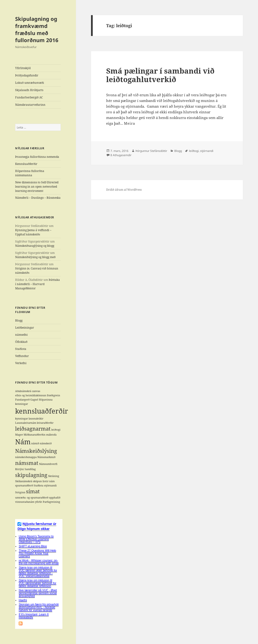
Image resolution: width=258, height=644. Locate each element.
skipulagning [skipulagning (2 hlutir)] (31, 475)
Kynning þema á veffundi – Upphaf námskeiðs (33, 232)
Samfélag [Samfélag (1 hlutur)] (30, 469)
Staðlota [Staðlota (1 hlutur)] (38, 485)
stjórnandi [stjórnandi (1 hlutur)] (50, 485)
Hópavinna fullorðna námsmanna (30, 173)
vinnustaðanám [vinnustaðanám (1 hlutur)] (25, 502)
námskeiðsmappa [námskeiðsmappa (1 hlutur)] (26, 457)
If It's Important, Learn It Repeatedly (34, 616)
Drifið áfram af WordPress (124, 190)
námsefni (21, 335)
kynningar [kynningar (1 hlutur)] (22, 419)
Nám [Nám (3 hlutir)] (23, 442)
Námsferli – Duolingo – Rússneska (38, 198)
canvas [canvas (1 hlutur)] (36, 391)
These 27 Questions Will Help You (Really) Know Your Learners (37, 553)
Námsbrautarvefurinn (30, 105)
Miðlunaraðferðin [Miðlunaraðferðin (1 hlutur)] (35, 435)
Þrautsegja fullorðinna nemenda (37, 157)
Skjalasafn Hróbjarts (29, 90)
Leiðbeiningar (25, 328)
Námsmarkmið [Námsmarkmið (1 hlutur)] (46, 457)
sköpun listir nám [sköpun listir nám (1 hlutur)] (44, 481)
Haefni (23, 600)
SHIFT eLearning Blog (33, 546)
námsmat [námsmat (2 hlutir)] (27, 463)
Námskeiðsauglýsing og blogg (35, 246)
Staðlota (21, 349)
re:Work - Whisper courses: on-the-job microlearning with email (39, 562)
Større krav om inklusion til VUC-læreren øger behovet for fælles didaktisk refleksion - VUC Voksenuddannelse (38, 572)
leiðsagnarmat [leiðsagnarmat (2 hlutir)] (33, 429)
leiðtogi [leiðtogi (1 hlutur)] (56, 430)
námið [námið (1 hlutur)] (35, 443)
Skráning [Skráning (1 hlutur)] (54, 476)
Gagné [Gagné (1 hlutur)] (34, 400)
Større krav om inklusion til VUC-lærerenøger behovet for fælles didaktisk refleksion (37, 583)
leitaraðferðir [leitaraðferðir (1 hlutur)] (45, 423)
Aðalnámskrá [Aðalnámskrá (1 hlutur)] (23, 391)
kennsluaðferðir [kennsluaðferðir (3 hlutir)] (42, 411)
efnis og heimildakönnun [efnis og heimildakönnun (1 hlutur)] (31, 395)
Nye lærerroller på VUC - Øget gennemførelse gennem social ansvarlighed (38, 593)
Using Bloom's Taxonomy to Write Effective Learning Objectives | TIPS (36, 539)
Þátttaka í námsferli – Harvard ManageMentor (37, 284)
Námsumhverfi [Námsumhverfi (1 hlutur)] (48, 464)
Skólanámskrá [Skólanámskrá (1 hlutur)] (24, 481)
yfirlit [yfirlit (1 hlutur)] (39, 502)
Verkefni (21, 363)
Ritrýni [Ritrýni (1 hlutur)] (20, 469)
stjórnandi (207, 151)
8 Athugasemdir (121, 155)
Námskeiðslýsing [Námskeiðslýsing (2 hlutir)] (36, 451)
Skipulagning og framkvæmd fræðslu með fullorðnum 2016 (37, 29)
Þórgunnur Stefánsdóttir (151, 151)
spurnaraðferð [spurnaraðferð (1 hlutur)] (24, 485)
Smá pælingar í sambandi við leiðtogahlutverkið (160, 75)
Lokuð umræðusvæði (30, 83)
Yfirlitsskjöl (23, 68)
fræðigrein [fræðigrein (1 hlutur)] (53, 395)
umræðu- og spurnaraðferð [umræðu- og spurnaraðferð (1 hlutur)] (32, 498)
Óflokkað (21, 342)
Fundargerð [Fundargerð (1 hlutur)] (22, 400)
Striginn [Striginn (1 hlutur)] (20, 492)
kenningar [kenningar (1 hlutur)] (22, 404)
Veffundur (22, 356)
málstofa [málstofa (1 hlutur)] (51, 435)
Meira (129, 123)
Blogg (19, 320)
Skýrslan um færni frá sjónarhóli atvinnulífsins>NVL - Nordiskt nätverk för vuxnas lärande (39, 607)
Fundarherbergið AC (29, 97)
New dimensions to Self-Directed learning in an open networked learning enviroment (37, 187)
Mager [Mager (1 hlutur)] (19, 435)
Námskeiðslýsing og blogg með (35, 257)
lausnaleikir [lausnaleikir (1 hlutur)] (36, 419)
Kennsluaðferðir (26, 164)
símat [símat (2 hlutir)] (33, 491)
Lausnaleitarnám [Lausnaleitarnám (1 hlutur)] (26, 423)
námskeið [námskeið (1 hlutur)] (46, 443)
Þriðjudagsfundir (27, 75)
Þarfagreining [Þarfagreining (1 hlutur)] (51, 502)
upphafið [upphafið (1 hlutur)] (55, 498)
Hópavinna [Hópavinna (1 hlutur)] (46, 400)
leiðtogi (194, 151)
